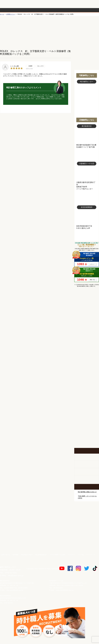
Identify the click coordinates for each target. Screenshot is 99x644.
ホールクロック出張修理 (87, 464)
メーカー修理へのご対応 (57, 555)
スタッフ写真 (87, 95)
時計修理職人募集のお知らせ (87, 492)
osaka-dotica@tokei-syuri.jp (65, 590)
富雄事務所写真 (87, 217)
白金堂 (87, 538)
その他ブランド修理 (87, 386)
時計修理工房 (8, 563)
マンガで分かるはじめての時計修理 (87, 297)
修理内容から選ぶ (41, 10)
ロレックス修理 (87, 309)
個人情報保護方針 (41, 555)
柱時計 (87, 457)
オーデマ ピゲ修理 (87, 379)
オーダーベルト (87, 479)
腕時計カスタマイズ (87, 472)
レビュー (92, 264)
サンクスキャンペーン (87, 516)
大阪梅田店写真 (87, 173)
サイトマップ (91, 555)
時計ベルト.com (87, 545)
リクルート (72, 555)
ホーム (2, 14)
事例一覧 (92, 280)
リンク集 (81, 555)
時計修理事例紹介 (74, 10)
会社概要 (15, 555)
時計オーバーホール (87, 394)
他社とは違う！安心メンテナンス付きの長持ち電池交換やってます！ (87, 413)
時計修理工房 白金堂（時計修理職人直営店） (8, 5)
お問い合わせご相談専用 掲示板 (87, 427)
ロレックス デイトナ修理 (87, 317)
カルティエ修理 (87, 332)
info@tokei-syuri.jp (16, 576)
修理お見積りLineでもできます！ (73, 4)
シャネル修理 (87, 371)
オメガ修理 (87, 324)
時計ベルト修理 (87, 402)
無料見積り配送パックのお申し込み (36, 129)
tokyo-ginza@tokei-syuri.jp (15, 590)
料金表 (57, 10)
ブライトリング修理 (87, 363)
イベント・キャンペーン (87, 440)
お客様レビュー (11, 14)
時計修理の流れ (8, 10)
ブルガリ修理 (87, 348)
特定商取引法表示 (27, 555)
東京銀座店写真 (87, 136)
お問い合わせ (90, 4)
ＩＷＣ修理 (87, 355)
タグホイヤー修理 (87, 340)
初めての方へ (87, 31)
